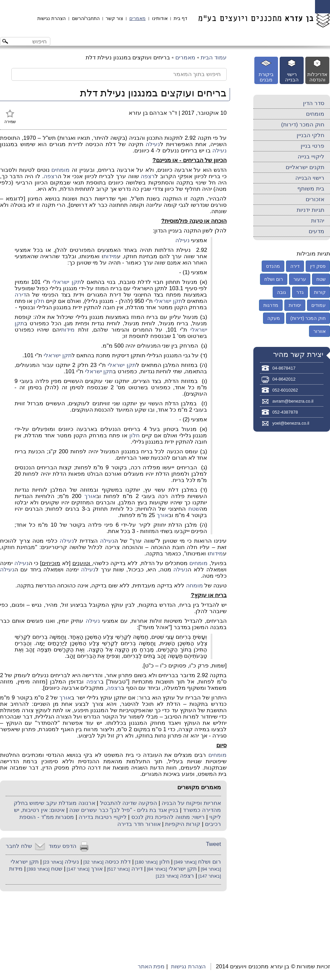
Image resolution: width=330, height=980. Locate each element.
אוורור (319, 331)
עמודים (318, 305)
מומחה (194, 586)
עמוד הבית (214, 58)
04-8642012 (284, 379)
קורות (320, 292)
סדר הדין (314, 103)
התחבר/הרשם (86, 18)
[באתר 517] (118, 869)
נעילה (153, 144)
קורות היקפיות (183, 824)
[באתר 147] (78, 869)
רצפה (148, 176)
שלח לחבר (19, 846)
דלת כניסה (118, 862)
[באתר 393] (38, 869)
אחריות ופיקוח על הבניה (191, 803)
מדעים (316, 231)
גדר (300, 292)
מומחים (60, 170)
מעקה (274, 318)
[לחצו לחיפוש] (6, 42)
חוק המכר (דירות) (303, 125)
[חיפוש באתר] (31, 41)
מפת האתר (151, 966)
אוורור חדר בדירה (139, 824)
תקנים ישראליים (305, 167)
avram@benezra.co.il (293, 401)
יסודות (295, 305)
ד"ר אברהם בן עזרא (153, 113)
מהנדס (273, 266)
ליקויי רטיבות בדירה (102, 817)
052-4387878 (285, 412)
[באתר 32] (93, 862)
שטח (194, 509)
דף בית (180, 18)
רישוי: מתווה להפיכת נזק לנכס (168, 817)
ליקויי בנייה (311, 157)
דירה (20, 295)
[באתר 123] (167, 876)
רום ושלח (209, 862)
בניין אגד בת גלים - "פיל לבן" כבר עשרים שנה (124, 810)
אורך (90, 496)
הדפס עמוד (63, 846)
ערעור (300, 279)
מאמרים (137, 18)
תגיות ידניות (310, 210)
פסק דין (318, 266)
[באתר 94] (210, 869)
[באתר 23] (52, 862)
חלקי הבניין (310, 135)
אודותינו (160, 18)
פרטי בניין (312, 146)
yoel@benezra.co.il (291, 423)
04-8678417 (284, 368)
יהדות (318, 221)
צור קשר (114, 18)
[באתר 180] (146, 862)
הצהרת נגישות (51, 18)
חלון (39, 301)
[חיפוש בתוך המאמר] (119, 74)
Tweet (213, 844)
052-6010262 (285, 390)
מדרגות (271, 305)
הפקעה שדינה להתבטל (128, 803)
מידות (110, 256)
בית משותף (311, 189)
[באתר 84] (156, 869)
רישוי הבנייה (310, 178)
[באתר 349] (185, 862)
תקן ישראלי (67, 282)
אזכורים (315, 199)
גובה (281, 292)
